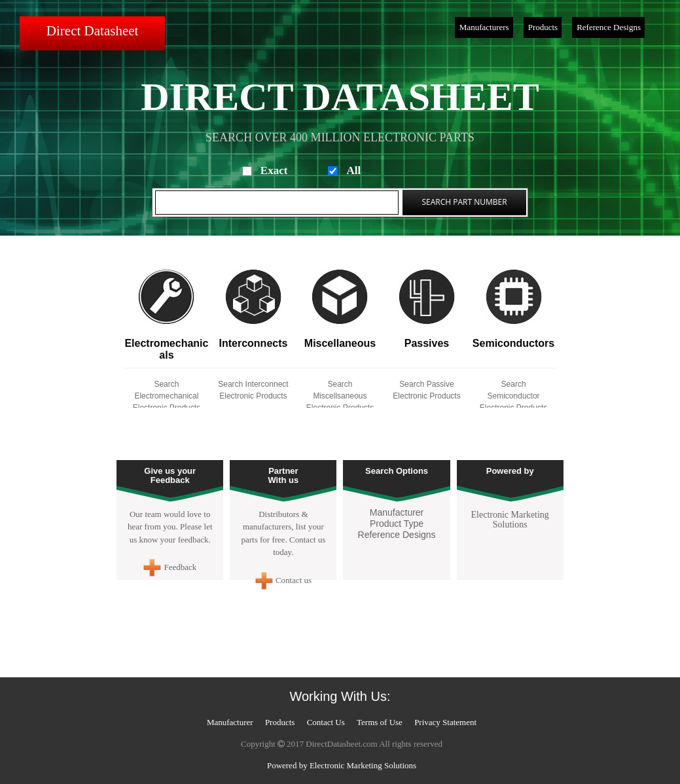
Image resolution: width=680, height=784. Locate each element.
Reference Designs (609, 27)
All (353, 170)
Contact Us (326, 722)
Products (543, 27)
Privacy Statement (445, 722)
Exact (274, 170)
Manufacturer (397, 512)
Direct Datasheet (93, 31)
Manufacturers (484, 27)
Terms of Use (380, 722)
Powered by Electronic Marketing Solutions (342, 765)
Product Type (397, 524)
